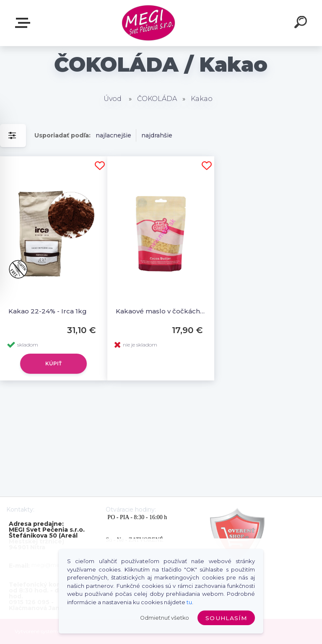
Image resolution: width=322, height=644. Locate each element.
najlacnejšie (113, 135)
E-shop (24, 23)
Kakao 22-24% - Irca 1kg (48, 311)
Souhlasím (226, 618)
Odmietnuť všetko (165, 618)
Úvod (113, 99)
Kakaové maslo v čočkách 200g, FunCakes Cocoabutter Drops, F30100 (161, 311)
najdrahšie (157, 135)
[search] (302, 23)
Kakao (202, 99)
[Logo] (149, 23)
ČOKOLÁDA (157, 99)
